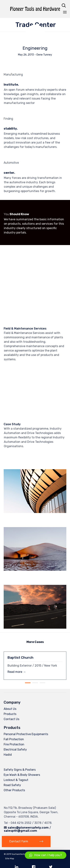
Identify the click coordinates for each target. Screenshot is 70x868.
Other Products (14, 790)
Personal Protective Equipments (26, 734)
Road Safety (12, 785)
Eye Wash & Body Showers (22, 775)
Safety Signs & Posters (20, 770)
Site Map (10, 858)
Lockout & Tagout (16, 780)
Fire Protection (14, 744)
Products (10, 714)
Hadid (8, 755)
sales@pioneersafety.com (28, 828)
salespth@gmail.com (20, 831)
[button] (26, 842)
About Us (10, 709)
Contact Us (11, 719)
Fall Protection (14, 739)
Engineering (35, 48)
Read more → (17, 672)
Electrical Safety (15, 750)
